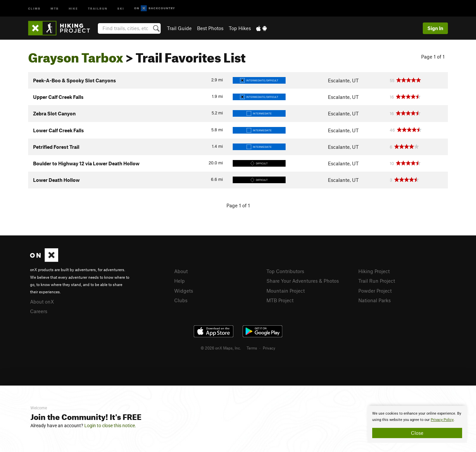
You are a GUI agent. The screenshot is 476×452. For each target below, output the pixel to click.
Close (417, 433)
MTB (55, 8)
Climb (34, 8)
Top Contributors (285, 271)
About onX (42, 302)
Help (179, 281)
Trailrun (98, 8)
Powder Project (375, 291)
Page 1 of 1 (433, 57)
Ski (121, 8)
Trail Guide (179, 28)
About (181, 271)
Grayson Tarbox (76, 55)
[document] (417, 424)
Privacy (269, 348)
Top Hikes (240, 28)
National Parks (375, 300)
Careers (39, 311)
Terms (252, 348)
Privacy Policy (442, 420)
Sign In (435, 28)
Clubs (181, 300)
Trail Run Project (377, 281)
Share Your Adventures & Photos (303, 281)
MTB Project (280, 300)
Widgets (184, 291)
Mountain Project (286, 291)
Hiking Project (374, 271)
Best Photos (210, 28)
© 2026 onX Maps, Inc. (221, 348)
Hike (73, 8)
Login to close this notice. (110, 426)
